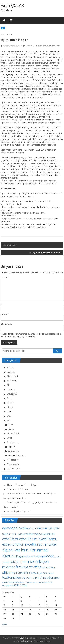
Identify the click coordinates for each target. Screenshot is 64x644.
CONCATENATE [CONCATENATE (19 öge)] (11, 534)
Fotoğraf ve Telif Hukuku (17, 489)
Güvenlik (10, 403)
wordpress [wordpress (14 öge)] (7, 585)
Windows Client (13, 464)
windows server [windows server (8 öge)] (32, 582)
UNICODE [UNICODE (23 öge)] (27, 578)
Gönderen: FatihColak (11, 46)
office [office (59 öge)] (6, 573)
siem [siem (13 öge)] (40, 573)
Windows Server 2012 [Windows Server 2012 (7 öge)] (45, 582)
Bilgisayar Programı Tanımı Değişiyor (23, 485)
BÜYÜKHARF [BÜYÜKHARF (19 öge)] (41, 528)
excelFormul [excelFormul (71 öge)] (48, 539)
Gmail (11, 425)
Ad (3, 304)
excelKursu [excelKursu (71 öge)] (33, 544)
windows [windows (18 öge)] (13, 582)
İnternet (10, 407)
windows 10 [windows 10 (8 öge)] (22, 582)
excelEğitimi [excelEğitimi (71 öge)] (29, 539)
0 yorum (28, 46)
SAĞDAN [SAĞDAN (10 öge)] (34, 573)
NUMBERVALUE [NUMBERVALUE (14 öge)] (49, 568)
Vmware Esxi (14, 451)
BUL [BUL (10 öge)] (32, 529)
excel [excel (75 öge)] (51, 534)
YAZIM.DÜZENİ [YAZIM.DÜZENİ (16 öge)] (20, 585)
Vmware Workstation (17, 455)
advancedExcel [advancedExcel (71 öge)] (14, 528)
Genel (9, 398)
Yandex (11, 429)
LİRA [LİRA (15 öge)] (11, 562)
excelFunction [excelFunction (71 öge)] (13, 544)
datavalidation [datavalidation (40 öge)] (29, 534)
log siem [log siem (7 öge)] (5, 562)
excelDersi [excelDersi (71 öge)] (10, 539)
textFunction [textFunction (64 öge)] (12, 578)
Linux (9, 416)
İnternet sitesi (6, 324)
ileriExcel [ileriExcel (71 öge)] (50, 544)
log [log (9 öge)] (59, 557)
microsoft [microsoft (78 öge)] (10, 567)
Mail (8, 420)
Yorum (4, 277)
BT (3, 28)
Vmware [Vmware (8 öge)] (5, 582)
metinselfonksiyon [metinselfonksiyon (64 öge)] (35, 562)
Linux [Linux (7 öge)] (56, 557)
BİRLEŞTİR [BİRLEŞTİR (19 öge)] (54, 528)
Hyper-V (11, 447)
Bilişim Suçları (10, 245)
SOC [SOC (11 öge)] (45, 573)
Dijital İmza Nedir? (54, 46)
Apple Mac (11, 372)
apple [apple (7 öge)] (28, 529)
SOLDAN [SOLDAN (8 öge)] (50, 573)
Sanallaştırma (13, 442)
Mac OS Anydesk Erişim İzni (19, 511)
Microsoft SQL (13, 433)
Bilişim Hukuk (12, 376)
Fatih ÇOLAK (12, 5)
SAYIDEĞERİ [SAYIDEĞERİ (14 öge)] (25, 573)
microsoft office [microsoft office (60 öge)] (30, 567)
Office (9, 438)
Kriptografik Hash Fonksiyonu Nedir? (44, 253)
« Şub (4, 624)
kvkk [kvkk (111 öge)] (50, 556)
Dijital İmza (42, 46)
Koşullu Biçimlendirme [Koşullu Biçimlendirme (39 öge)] (31, 556)
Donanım (11, 390)
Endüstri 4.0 (12, 394)
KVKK (9, 411)
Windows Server (14, 469)
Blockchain (12, 381)
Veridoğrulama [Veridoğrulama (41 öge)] (50, 578)
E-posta (5, 314)
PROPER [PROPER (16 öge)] (15, 573)
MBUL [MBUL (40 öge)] (17, 562)
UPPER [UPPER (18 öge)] (36, 578)
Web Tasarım (12, 460)
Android (10, 368)
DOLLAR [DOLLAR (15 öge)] (43, 534)
